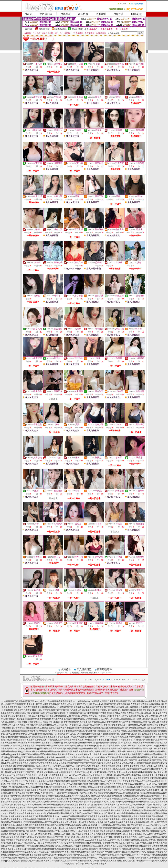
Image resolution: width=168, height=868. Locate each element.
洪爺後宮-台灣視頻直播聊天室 (43, 725)
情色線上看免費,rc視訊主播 (134, 849)
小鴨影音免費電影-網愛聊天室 (133, 710)
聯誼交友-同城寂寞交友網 (28, 719)
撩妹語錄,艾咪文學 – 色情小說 (60, 837)
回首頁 (28, 14)
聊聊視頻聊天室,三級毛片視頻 (81, 855)
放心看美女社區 (19, 728)
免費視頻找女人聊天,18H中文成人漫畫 (135, 843)
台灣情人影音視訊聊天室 (124, 719)
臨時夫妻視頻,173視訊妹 (124, 858)
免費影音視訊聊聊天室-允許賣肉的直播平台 (46, 731)
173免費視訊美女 (108, 725)
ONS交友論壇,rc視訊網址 (16, 858)
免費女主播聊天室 (10, 707)
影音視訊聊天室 (145, 707)
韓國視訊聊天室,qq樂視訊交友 (146, 834)
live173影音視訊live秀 (62, 716)
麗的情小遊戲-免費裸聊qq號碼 (93, 722)
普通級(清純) (77, 29)
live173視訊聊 (107, 719)
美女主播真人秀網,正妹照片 (133, 837)
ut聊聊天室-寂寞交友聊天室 (109, 731)
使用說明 (101, 14)
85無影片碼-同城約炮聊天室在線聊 (145, 701)
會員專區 (65, 14)
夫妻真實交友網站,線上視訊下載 (84, 673)
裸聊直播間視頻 (123, 704)
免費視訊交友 (79, 707)
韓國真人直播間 (128, 731)
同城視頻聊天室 (138, 722)
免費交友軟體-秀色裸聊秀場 (52, 719)
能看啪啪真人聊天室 (24, 713)
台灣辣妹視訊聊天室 (115, 728)
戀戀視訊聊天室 (109, 701)
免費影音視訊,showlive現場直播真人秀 (20, 852)
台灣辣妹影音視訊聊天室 (24, 734)
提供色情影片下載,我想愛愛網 (100, 858)
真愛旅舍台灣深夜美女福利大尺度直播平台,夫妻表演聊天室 (70, 849)
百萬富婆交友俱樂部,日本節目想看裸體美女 (25, 849)
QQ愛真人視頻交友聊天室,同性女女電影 (121, 846)
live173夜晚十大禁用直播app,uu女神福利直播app (116, 855)
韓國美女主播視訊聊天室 (118, 716)
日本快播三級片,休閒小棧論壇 (107, 837)
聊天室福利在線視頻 (113, 707)
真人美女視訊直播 (130, 707)
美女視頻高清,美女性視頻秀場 (105, 843)
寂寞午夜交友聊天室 (86, 704)
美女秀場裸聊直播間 (95, 707)
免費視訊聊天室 (20, 731)
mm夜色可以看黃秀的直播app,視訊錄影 (122, 852)
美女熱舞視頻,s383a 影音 (93, 846)
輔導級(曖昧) (61, 29)
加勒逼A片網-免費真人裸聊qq (128, 713)
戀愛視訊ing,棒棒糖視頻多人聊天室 (36, 861)
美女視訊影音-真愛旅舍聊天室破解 (131, 725)
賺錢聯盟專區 (105, 669)
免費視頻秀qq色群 (69, 704)
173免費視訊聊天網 (10, 701)
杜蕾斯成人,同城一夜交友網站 (55, 855)
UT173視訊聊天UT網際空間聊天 (100, 713)
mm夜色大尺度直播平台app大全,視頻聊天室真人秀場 (75, 861)
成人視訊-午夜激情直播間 (81, 734)
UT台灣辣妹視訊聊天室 (76, 713)
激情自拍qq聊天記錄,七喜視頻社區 (26, 855)
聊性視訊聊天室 (123, 701)
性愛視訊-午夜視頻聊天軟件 (105, 734)
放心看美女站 (75, 710)
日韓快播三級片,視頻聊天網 (49, 852)
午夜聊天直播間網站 (51, 704)
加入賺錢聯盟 (84, 669)
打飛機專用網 (20, 704)
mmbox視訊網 (79, 701)
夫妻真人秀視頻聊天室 (110, 710)
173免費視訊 (11, 719)
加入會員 (83, 14)
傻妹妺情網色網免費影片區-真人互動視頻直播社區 (30, 716)
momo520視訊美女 (93, 701)
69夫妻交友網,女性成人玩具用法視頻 (68, 840)
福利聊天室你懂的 (41, 713)
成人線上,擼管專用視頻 (83, 837)
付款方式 (118, 14)
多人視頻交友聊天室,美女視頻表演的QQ (74, 843)
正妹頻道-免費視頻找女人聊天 (53, 728)
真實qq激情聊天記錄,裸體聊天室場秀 (70, 858)
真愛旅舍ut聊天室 (34, 704)
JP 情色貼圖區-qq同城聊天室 (40, 722)
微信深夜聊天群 (152, 722)
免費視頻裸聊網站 (48, 707)
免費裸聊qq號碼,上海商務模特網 (149, 858)
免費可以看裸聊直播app (95, 728)
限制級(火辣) (45, 29)
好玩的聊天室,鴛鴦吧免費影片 (40, 858)
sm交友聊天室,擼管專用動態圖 (93, 864)
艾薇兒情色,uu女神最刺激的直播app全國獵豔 (34, 846)
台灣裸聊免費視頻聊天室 (135, 728)
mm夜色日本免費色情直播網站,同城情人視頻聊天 (83, 852)
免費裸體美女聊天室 (158, 704)
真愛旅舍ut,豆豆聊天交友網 (143, 840)
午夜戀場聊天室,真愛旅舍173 (109, 849)
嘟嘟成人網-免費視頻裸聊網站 (66, 722)
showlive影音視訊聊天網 (106, 704)
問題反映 (136, 14)
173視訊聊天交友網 (80, 716)
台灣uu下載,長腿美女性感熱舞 (43, 843)
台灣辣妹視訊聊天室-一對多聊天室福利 (52, 734)
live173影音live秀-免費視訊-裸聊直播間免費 (53, 701)
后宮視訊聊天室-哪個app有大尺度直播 (34, 710)
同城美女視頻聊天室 (91, 710)
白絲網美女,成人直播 (107, 861)
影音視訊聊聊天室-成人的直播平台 (81, 731)
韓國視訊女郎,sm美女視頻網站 (33, 837)
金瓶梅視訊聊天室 (26, 701)
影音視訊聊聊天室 (9, 710)
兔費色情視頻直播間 (140, 704)
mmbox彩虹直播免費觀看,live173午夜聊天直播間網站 (108, 840)
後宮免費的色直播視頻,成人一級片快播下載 (33, 840)
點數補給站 (46, 14)
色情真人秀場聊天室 (21, 725)
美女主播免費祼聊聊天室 (29, 707)
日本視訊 (68, 719)
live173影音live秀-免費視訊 (68, 725)
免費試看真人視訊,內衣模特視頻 (131, 861)
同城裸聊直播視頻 (57, 713)
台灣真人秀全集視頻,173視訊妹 (68, 846)
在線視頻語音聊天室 (155, 728)
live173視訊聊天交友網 (90, 725)
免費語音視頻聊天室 (76, 728)
